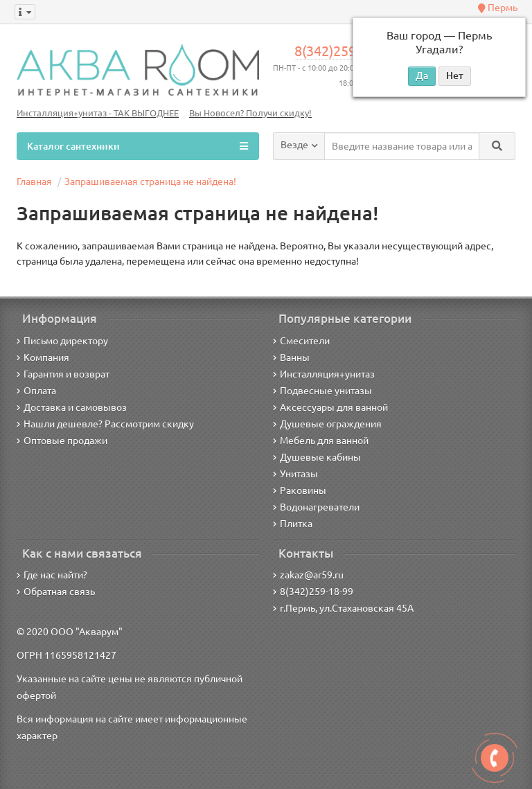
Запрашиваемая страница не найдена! (150, 181)
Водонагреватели (316, 507)
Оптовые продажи (62, 441)
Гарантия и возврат (63, 374)
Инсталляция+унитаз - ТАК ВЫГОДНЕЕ (98, 113)
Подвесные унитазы (322, 391)
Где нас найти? (52, 575)
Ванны (291, 357)
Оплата (36, 391)
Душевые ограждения (327, 424)
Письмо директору (62, 341)
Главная (34, 181)
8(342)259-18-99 (345, 51)
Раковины (300, 490)
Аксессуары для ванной (330, 407)
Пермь (498, 8)
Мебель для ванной (321, 441)
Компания (43, 357)
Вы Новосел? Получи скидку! (250, 113)
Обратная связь (56, 592)
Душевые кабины (317, 457)
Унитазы (295, 474)
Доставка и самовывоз (72, 407)
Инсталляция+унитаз (324, 374)
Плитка (293, 524)
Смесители (301, 341)
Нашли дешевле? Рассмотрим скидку (105, 424)
